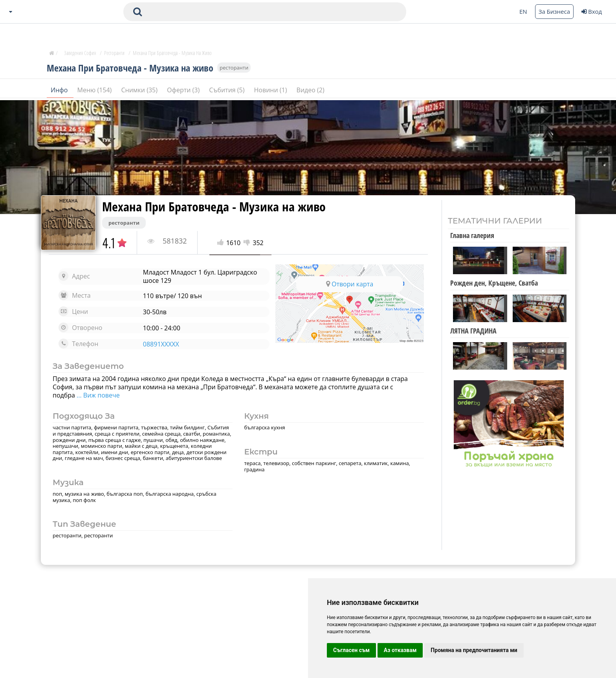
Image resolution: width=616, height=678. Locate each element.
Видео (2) (311, 90)
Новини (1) (271, 90)
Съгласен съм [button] (351, 650)
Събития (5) (227, 90)
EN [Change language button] (523, 11)
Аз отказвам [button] (400, 650)
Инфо (60, 90)
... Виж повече (97, 395)
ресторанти (234, 68)
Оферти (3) (184, 90)
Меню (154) (95, 90)
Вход (592, 11)
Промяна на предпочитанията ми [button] (474, 650)
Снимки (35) (140, 90)
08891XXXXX (161, 344)
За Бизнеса (554, 11)
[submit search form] (137, 12)
